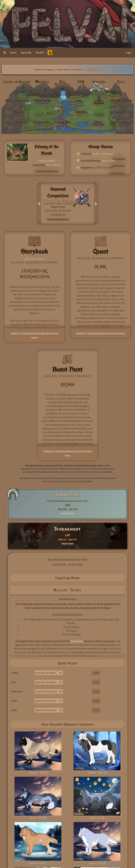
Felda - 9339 (96, 818)
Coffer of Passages (103, 154)
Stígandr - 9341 (96, 773)
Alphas (17, 112)
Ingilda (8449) (47, 161)
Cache (78, 100)
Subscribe (121, 112)
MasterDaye (53, 165)
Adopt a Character (120, 122)
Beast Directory (98, 123)
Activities (81, 112)
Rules (121, 82)
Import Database (99, 102)
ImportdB (26, 53)
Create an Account (17, 82)
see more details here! (58, 218)
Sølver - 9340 (36, 818)
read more (68, 513)
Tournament (68, 529)
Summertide (67, 495)
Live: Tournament (16, 122)
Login (128, 53)
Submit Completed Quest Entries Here (101, 333)
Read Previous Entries (34, 259)
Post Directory (62, 83)
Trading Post (63, 122)
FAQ (81, 82)
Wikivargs (42, 82)
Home (13, 53)
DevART (40, 53)
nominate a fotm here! (47, 170)
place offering (118, 165)
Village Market (42, 100)
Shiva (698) (108, 161)
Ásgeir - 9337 (96, 863)
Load (96, 673)
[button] (5, 53)
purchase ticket (117, 172)
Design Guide (41, 122)
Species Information (17, 100)
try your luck (119, 158)
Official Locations (121, 100)
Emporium (99, 82)
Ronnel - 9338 (36, 863)
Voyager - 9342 (37, 773)
